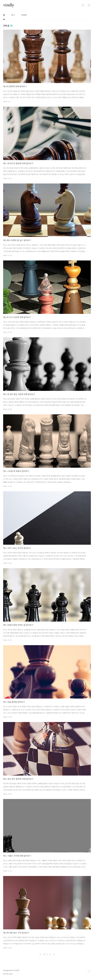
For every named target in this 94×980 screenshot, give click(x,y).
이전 (40, 954)
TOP (89, 971)
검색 (83, 5)
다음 (54, 954)
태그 (13, 15)
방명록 (24, 15)
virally (9, 5)
